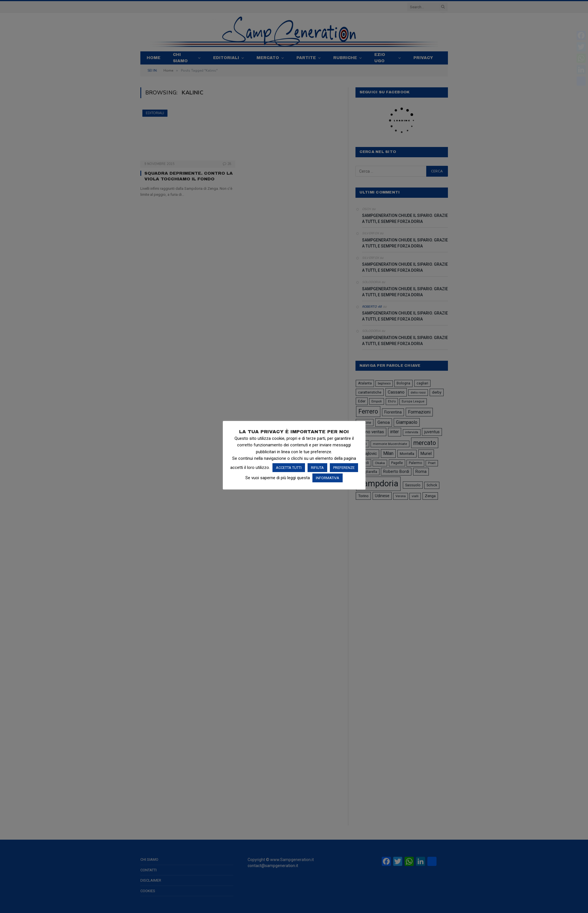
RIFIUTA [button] (317, 468)
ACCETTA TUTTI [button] (289, 468)
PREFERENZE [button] (344, 468)
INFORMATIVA (328, 478)
